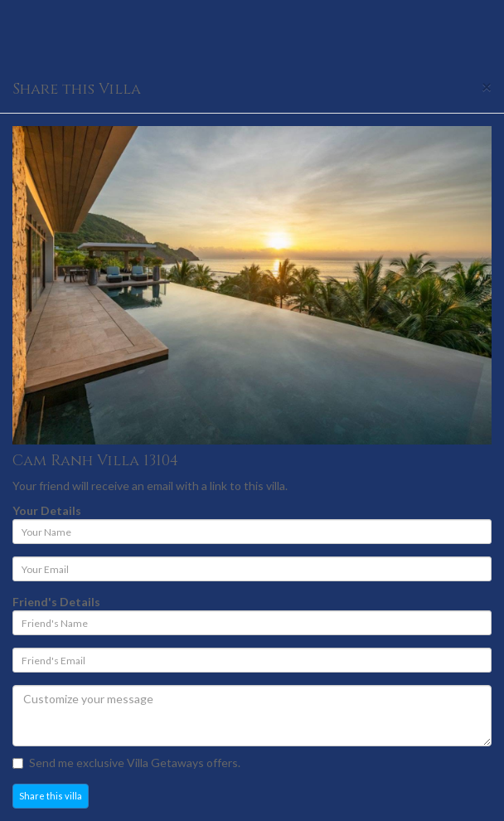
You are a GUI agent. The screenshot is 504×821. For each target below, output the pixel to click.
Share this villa (51, 796)
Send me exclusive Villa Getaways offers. (126, 763)
